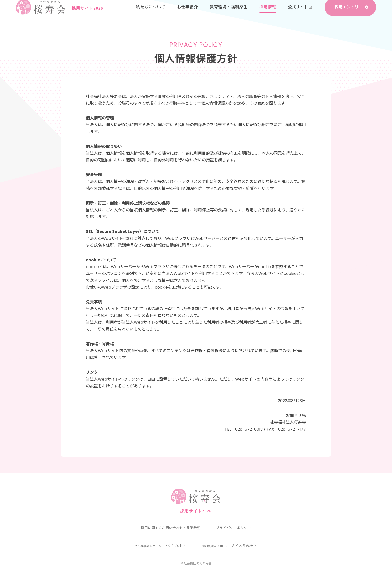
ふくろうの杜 (227, 546)
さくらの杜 (158, 546)
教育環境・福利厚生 (229, 15)
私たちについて (151, 15)
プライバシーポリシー (233, 528)
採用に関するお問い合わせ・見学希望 (171, 528)
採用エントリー (349, 15)
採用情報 (268, 15)
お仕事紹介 (188, 15)
